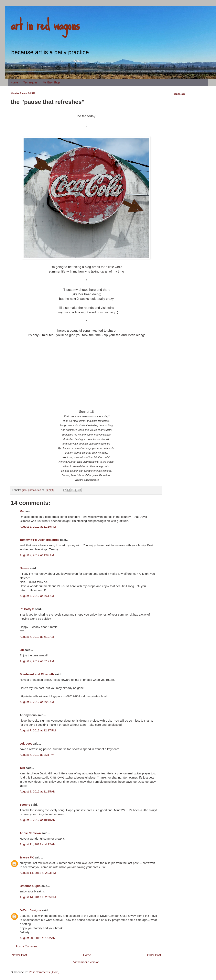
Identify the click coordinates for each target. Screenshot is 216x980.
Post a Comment (27, 946)
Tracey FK (27, 857)
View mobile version (86, 962)
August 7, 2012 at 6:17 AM (37, 661)
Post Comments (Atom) (44, 972)
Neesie (24, 568)
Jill (22, 650)
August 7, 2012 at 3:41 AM (37, 596)
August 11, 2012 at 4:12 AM (38, 844)
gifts (24, 490)
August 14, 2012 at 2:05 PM (38, 897)
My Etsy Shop (51, 82)
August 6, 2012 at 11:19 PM (38, 527)
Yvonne (25, 805)
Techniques (30, 82)
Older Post (154, 955)
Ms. (22, 511)
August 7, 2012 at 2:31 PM (37, 755)
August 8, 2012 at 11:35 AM (38, 791)
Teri (22, 768)
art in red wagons (45, 25)
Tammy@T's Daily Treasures (39, 540)
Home (14, 82)
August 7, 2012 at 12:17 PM (38, 730)
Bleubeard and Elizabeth (37, 674)
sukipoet (26, 743)
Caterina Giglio (30, 886)
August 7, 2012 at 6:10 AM (37, 637)
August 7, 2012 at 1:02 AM (37, 555)
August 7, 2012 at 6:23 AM (37, 702)
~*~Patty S (27, 609)
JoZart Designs (30, 910)
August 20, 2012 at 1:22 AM (38, 938)
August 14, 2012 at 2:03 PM (38, 873)
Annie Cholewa (30, 833)
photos (32, 490)
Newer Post (19, 955)
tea (39, 490)
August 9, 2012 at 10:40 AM (38, 820)
